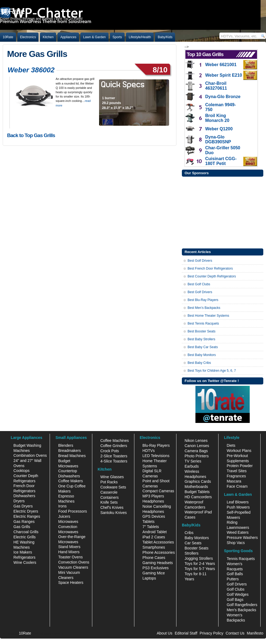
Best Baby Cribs (199, 363)
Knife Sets (109, 502)
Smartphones (154, 547)
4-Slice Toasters (114, 461)
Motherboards (196, 487)
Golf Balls (235, 574)
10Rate (8, 37)
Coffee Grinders (114, 446)
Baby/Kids (165, 37)
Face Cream (237, 486)
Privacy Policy (212, 633)
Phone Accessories (159, 552)
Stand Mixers (69, 547)
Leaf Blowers (238, 502)
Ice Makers (23, 552)
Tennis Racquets (241, 559)
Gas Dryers (23, 506)
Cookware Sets (113, 487)
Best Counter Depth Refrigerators (212, 276)
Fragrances (236, 476)
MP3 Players (153, 496)
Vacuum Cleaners (73, 567)
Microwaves (68, 522)
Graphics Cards (198, 481)
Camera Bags (196, 451)
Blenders (66, 445)
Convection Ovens (74, 562)
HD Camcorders (198, 497)
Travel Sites (237, 471)
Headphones (153, 501)
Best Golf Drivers (200, 261)
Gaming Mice (154, 573)
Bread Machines (72, 456)
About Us (164, 633)
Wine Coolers (25, 562)
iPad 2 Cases (154, 537)
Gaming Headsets (158, 563)
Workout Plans (239, 451)
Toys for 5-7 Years (200, 569)
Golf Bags (235, 600)
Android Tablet (155, 532)
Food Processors (72, 511)
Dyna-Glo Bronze (223, 97)
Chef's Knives (112, 507)
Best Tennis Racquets (203, 323)
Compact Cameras (158, 491)
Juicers (64, 516)
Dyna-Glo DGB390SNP (218, 139)
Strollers (191, 553)
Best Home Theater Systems (208, 316)
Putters (233, 579)
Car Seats (193, 543)
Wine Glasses (112, 477)
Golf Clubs (235, 589)
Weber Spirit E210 (224, 75)
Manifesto (255, 633)
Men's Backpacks (241, 610)
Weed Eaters (238, 532)
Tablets (148, 522)
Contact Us (235, 633)
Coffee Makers (70, 481)
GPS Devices (154, 516)
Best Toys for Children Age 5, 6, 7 (212, 371)
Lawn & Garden (94, 37)
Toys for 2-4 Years (200, 564)
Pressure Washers (242, 538)
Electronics (28, 37)
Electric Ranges (27, 516)
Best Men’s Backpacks (204, 308)
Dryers (19, 501)
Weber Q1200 (219, 129)
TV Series (193, 461)
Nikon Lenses (196, 441)
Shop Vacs (236, 543)
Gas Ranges (24, 522)
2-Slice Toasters (114, 456)
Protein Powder (240, 466)
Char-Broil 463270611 (216, 86)
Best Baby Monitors (202, 355)
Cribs (189, 533)
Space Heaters (71, 582)
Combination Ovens (30, 455)
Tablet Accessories (158, 542)
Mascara (234, 481)
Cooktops (22, 471)
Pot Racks (109, 482)
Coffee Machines (115, 441)
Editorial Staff (186, 633)
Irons (62, 506)
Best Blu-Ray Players (203, 300)
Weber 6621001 (221, 65)
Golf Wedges (238, 594)
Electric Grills (25, 537)
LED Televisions (156, 456)
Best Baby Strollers (201, 339)
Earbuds (192, 466)
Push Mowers (238, 507)
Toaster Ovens (70, 557)
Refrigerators (25, 557)
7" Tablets (151, 527)
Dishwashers (24, 496)
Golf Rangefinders (242, 605)
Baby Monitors (197, 538)
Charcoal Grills (26, 532)
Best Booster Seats (202, 331)
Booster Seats (197, 548)
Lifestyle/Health (140, 37)
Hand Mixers (69, 552)
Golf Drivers (237, 584)
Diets (231, 445)
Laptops (149, 578)
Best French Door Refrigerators (210, 268)
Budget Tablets (197, 492)
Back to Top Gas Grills (31, 135)
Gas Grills (22, 527)
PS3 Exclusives (156, 568)
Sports (117, 37)
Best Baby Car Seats (203, 347)
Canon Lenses (197, 446)
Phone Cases (154, 558)
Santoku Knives (114, 513)
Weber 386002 (31, 70)
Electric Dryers (26, 511)
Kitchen (48, 37)
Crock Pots (110, 451)
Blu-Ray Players (156, 445)
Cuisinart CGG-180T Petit (221, 161)
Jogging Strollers (199, 558)
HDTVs (149, 451)
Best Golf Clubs (199, 284)
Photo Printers (197, 456)
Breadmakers (69, 451)
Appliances (68, 37)
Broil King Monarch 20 (217, 118)
